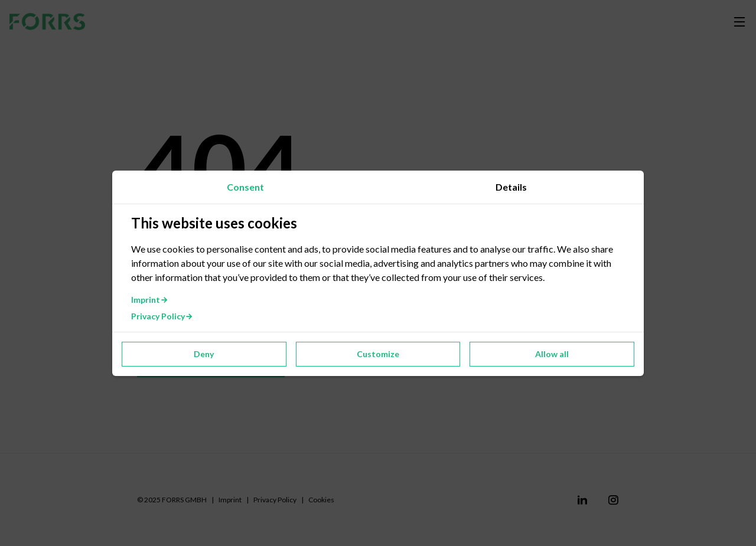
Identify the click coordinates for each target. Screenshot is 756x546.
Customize (378, 354)
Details (511, 187)
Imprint (150, 300)
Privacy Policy (162, 316)
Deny (204, 354)
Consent (245, 187)
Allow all (552, 354)
